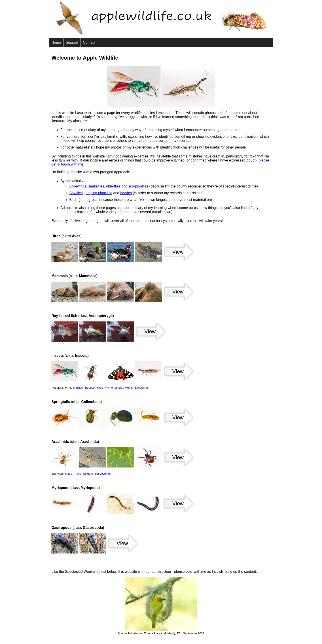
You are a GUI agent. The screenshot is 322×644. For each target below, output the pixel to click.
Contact (89, 42)
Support (72, 42)
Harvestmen (103, 474)
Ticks (77, 474)
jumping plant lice (98, 193)
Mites (69, 474)
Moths (129, 388)
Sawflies (76, 193)
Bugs (79, 388)
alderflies (113, 186)
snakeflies (96, 186)
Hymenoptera (114, 388)
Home (56, 42)
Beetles (90, 388)
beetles (126, 193)
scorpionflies (138, 186)
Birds (73, 200)
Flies (100, 388)
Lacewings (78, 186)
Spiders (88, 474)
